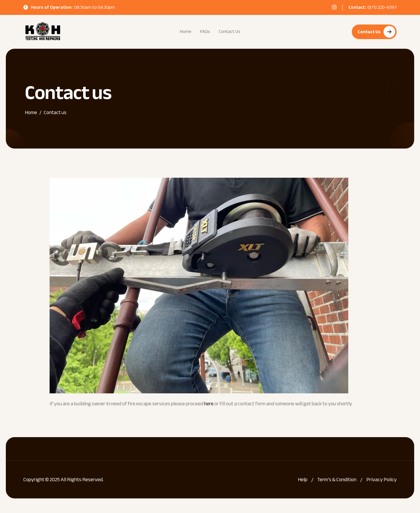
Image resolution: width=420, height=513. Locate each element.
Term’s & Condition (337, 480)
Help (303, 480)
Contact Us (230, 32)
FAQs (205, 32)
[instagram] (334, 7)
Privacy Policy (381, 480)
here (209, 404)
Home (186, 32)
